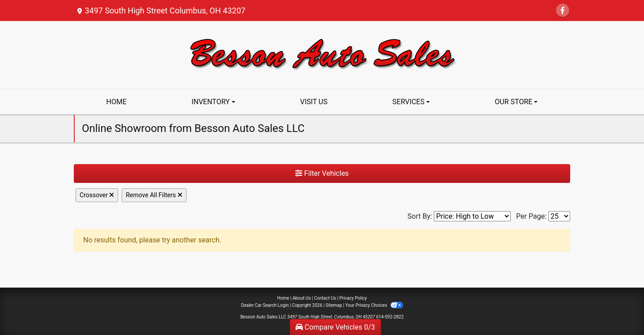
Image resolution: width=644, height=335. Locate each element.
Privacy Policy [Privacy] (353, 298)
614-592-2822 (390, 317)
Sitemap (334, 305)
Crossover (97, 195)
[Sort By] (472, 216)
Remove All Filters (154, 195)
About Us (302, 298)
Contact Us (325, 298)
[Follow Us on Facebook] (563, 11)
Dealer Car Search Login (265, 305)
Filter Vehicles (322, 173)
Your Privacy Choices (374, 305)
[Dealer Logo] (322, 54)
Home (283, 298)
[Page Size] (559, 216)
